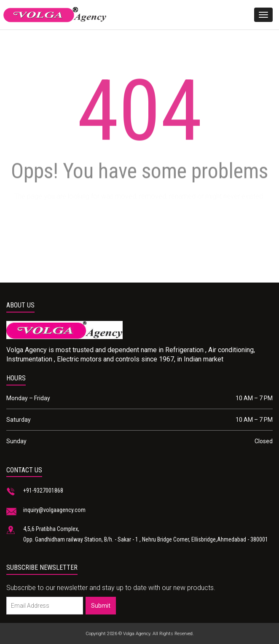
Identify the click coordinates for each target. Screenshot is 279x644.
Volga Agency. (137, 634)
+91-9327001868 (43, 490)
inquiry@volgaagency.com (54, 510)
